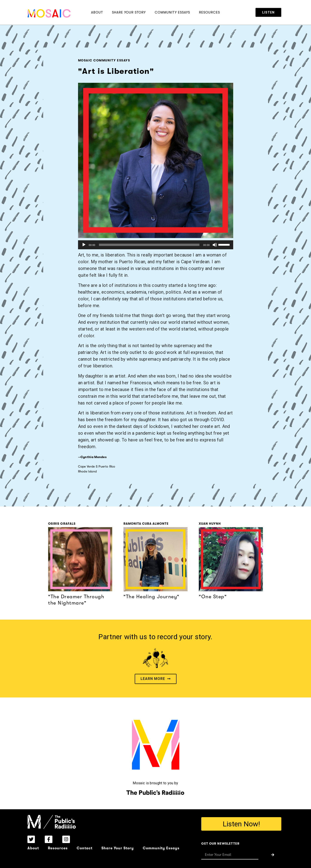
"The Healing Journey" (151, 597)
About (97, 12)
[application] (156, 245)
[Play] (84, 245)
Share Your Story (129, 12)
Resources (209, 12)
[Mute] (215, 245)
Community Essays (172, 12)
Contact (85, 848)
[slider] (149, 245)
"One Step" (213, 597)
